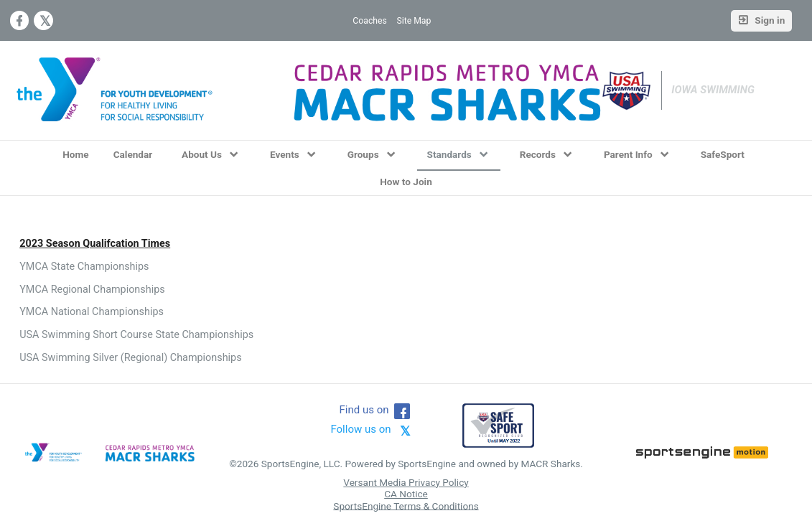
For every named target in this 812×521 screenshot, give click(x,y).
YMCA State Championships (84, 267)
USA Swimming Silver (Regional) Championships (130, 358)
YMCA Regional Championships (92, 290)
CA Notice (406, 494)
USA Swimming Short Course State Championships (136, 335)
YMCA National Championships (92, 312)
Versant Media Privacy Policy (406, 482)
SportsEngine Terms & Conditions (406, 505)
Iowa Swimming (713, 90)
